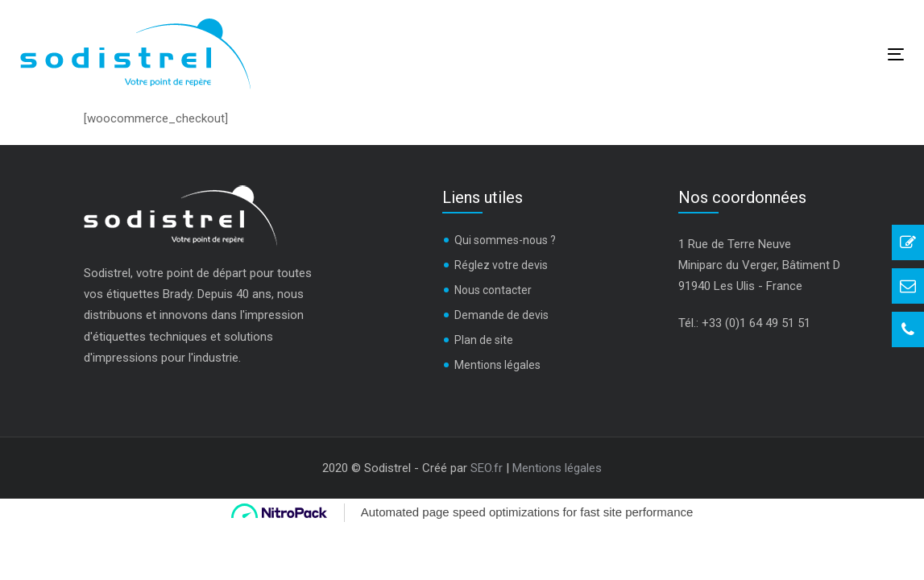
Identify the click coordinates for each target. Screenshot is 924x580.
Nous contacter (493, 290)
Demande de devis (501, 315)
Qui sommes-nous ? (505, 240)
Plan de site (484, 340)
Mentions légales (497, 365)
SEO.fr (487, 468)
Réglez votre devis (501, 265)
